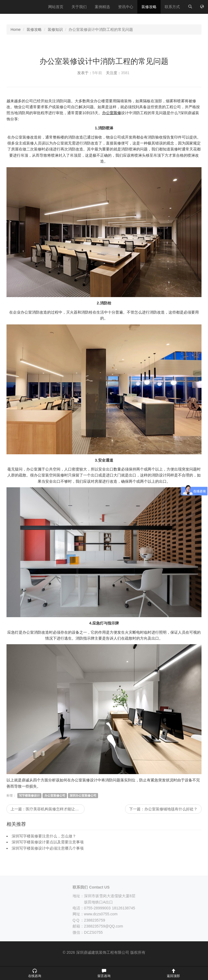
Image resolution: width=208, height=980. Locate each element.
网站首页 (56, 7)
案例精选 (102, 7)
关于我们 (79, 7)
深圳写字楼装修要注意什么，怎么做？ (44, 836)
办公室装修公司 (55, 795)
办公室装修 (112, 113)
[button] (35, 973)
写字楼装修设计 (29, 795)
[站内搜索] (190, 7)
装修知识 (55, 29)
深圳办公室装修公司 (83, 795)
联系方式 (172, 7)
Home (16, 29)
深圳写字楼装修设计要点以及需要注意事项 (48, 842)
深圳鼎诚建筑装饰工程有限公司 (22, 7)
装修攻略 (149, 7)
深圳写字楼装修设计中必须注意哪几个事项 (48, 848)
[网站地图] (202, 7)
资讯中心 (126, 7)
